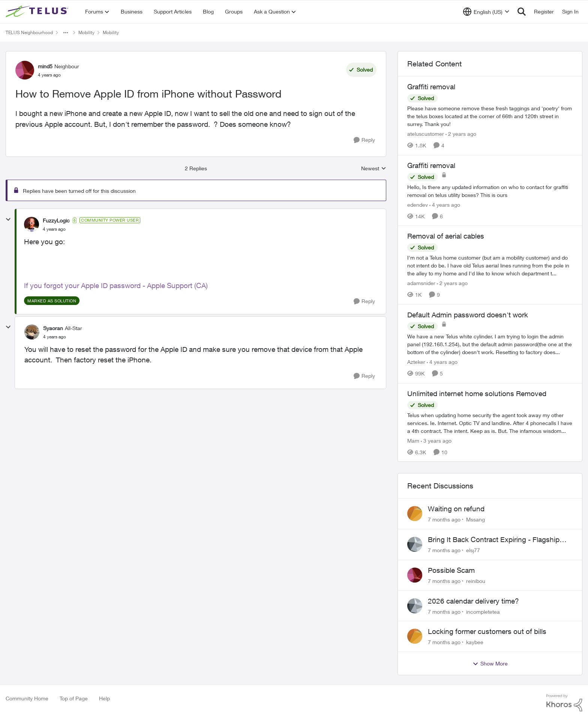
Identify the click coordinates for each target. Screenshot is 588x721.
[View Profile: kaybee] (415, 636)
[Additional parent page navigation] (66, 33)
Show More (490, 664)
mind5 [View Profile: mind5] (45, 66)
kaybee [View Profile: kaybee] (475, 642)
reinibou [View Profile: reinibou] (476, 581)
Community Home (27, 698)
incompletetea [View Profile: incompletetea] (483, 611)
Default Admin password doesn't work (468, 315)
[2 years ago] (461, 134)
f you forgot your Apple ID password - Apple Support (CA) (117, 285)
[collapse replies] (8, 219)
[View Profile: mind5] (25, 70)
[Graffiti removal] (490, 116)
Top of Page (74, 698)
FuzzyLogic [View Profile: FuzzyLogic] (56, 220)
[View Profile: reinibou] (415, 575)
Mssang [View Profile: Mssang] (475, 519)
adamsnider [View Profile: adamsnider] (421, 283)
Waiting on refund (456, 509)
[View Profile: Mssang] (415, 514)
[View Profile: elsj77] (415, 544)
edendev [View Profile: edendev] (418, 204)
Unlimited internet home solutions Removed (477, 394)
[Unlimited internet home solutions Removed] (490, 423)
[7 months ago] (444, 519)
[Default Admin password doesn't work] (490, 344)
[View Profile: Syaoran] (32, 332)
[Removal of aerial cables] (490, 265)
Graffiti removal (431, 87)
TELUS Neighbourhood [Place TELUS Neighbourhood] (29, 32)
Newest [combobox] (374, 169)
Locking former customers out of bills (487, 631)
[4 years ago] (445, 204)
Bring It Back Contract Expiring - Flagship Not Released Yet (494, 540)
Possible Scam (451, 570)
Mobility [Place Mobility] (86, 32)
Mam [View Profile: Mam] (413, 440)
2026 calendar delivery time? (473, 601)
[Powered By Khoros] (564, 703)
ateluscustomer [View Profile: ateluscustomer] (426, 134)
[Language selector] (486, 12)
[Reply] (364, 140)
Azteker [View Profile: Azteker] (416, 362)
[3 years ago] (436, 440)
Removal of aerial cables (446, 236)
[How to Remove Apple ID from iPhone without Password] (54, 229)
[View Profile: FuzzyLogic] (31, 224)
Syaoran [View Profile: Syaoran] (53, 328)
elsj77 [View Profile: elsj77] (473, 550)
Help (104, 698)
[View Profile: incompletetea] (415, 606)
